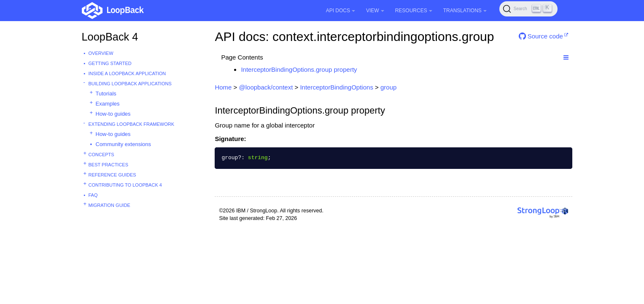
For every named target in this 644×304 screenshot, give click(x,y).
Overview (101, 53)
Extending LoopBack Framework (132, 124)
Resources (414, 11)
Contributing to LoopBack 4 (125, 185)
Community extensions (124, 144)
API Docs (341, 11)
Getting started (110, 63)
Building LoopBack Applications (130, 84)
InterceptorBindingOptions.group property (299, 69)
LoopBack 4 (110, 37)
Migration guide (109, 205)
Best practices (109, 165)
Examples (108, 104)
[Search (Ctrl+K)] (528, 9)
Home (223, 87)
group (388, 87)
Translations (465, 11)
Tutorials (106, 94)
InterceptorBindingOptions (336, 87)
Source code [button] (541, 36)
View (375, 11)
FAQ (93, 195)
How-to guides (113, 114)
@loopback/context (266, 87)
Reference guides (112, 175)
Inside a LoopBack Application (127, 73)
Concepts (101, 155)
